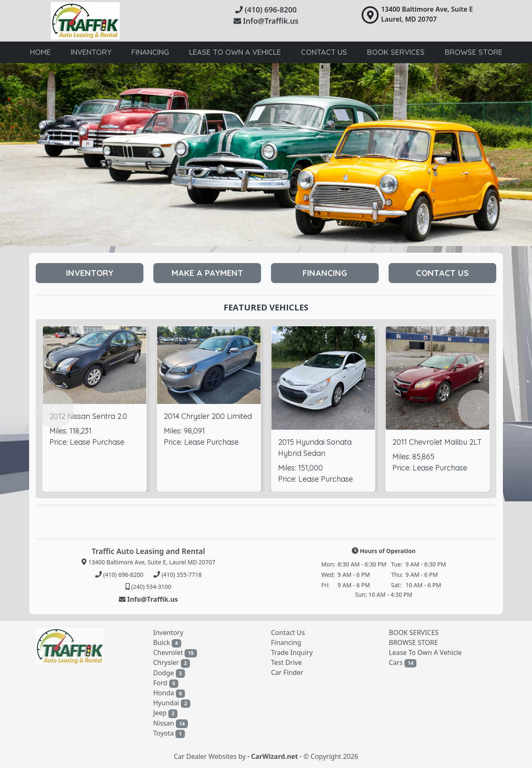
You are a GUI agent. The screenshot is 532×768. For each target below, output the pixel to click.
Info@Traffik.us (266, 21)
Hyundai (172, 703)
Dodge (169, 673)
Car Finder (287, 672)
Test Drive (286, 662)
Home (40, 52)
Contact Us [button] (442, 273)
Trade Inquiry (292, 652)
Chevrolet (175, 653)
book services (396, 52)
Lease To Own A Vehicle (426, 652)
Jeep (166, 713)
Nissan (171, 723)
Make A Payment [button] (207, 273)
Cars (403, 663)
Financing (150, 52)
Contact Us (324, 52)
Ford (166, 683)
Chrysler (172, 663)
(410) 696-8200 (266, 10)
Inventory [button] (90, 273)
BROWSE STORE (414, 642)
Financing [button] (325, 273)
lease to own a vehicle (235, 52)
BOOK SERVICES (414, 633)
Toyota (169, 733)
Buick (167, 643)
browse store (474, 52)
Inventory (91, 52)
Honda (169, 693)
